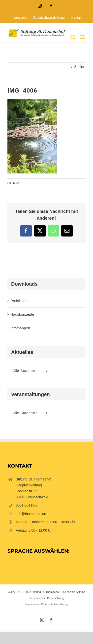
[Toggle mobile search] (73, 37)
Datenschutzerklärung (54, 604)
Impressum (32, 604)
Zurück (80, 67)
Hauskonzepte (22, 314)
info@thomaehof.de (31, 514)
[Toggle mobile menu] (83, 37)
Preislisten (19, 301)
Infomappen (20, 328)
